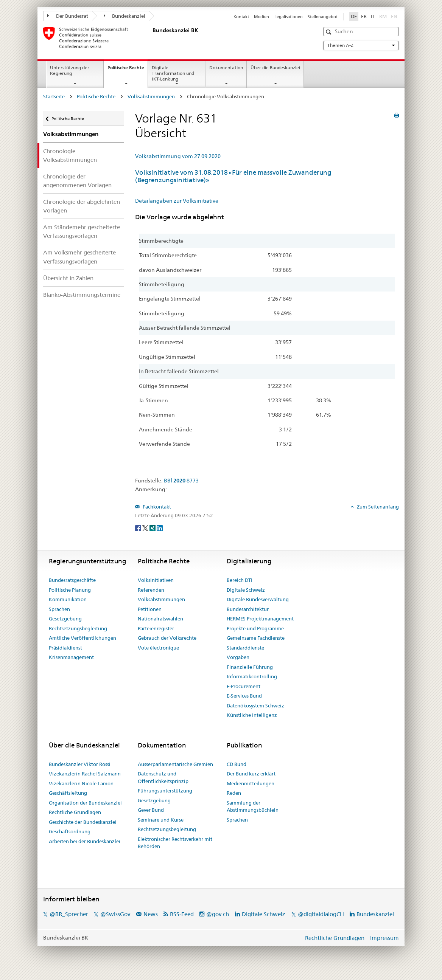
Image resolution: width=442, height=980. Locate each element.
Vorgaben (238, 657)
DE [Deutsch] (354, 16)
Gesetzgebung (65, 619)
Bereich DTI (240, 580)
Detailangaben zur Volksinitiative (177, 201)
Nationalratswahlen (160, 619)
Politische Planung (70, 590)
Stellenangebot (323, 17)
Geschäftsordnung (70, 831)
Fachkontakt (156, 507)
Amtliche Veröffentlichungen (82, 638)
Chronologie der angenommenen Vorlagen (77, 181)
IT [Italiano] (373, 16)
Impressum (384, 938)
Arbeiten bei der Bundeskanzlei (85, 841)
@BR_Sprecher (69, 914)
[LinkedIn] (160, 528)
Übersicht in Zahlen (68, 278)
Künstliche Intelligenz (252, 715)
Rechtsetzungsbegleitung (78, 628)
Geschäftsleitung (68, 793)
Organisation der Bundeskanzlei (85, 803)
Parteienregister (156, 628)
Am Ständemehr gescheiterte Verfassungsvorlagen (82, 231)
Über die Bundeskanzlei (275, 67)
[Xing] (153, 528)
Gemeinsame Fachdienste (256, 638)
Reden (234, 793)
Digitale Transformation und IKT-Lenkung (173, 73)
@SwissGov (115, 914)
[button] (329, 32)
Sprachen (59, 609)
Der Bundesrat (68, 16)
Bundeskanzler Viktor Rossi (80, 764)
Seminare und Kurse (161, 820)
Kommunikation (68, 599)
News (151, 914)
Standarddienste (245, 648)
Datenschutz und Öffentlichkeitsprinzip (163, 777)
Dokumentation (226, 67)
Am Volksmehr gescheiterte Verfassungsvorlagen (79, 257)
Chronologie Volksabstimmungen (70, 155)
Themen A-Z (361, 45)
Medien (261, 17)
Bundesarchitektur (248, 609)
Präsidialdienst (65, 648)
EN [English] (394, 16)
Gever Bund (151, 810)
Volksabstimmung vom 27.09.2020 (178, 156)
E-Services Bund (244, 696)
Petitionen (150, 609)
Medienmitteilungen (251, 783)
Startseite (54, 96)
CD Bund (237, 764)
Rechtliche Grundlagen (75, 812)
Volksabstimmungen (151, 96)
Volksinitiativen (156, 580)
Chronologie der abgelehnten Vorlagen (82, 206)
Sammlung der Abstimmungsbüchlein (253, 806)
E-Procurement (244, 686)
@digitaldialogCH (321, 914)
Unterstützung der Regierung (70, 70)
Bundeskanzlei (125, 16)
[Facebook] (139, 528)
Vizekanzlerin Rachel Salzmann (85, 774)
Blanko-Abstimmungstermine (82, 295)
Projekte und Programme (255, 628)
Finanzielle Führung (250, 667)
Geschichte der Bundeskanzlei (83, 822)
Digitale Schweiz (246, 590)
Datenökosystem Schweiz (255, 706)
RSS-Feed (182, 914)
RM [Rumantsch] (383, 16)
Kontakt (241, 17)
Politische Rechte (128, 70)
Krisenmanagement (71, 657)
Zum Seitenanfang (377, 507)
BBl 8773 (181, 481)
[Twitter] (146, 528)
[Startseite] (151, 37)
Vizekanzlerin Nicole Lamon (81, 783)
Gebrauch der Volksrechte (167, 638)
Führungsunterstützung (165, 791)
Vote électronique (158, 648)
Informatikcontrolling (252, 676)
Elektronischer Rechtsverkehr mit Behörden (175, 843)
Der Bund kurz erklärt (251, 774)
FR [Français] (364, 16)
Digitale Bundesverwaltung (258, 599)
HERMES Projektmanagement (260, 619)
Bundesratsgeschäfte (72, 580)
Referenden (151, 590)
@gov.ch (218, 914)
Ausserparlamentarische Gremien (175, 764)
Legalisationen (289, 17)
